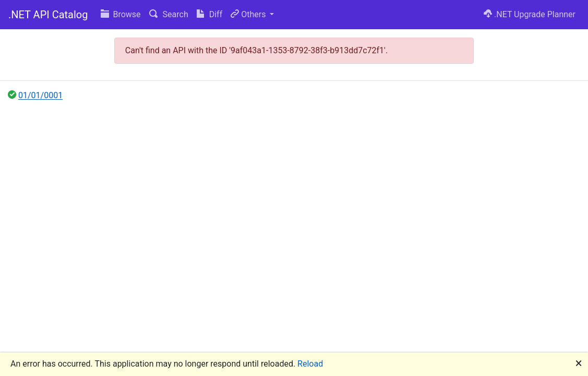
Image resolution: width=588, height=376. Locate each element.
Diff (209, 14)
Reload (310, 364)
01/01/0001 (40, 95)
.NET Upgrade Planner (530, 14)
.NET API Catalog (48, 15)
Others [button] (249, 14)
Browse (121, 14)
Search (169, 14)
